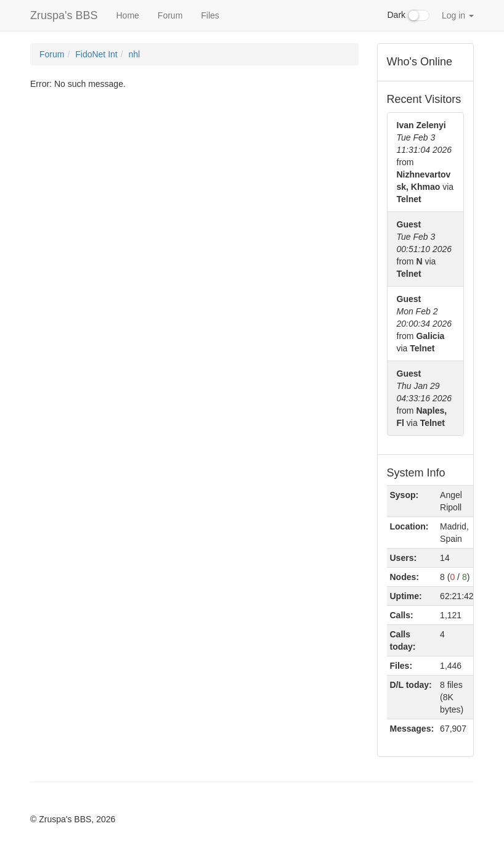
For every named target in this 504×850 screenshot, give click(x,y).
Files (210, 15)
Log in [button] (458, 15)
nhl (135, 54)
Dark (408, 15)
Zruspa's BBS (64, 15)
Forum (170, 15)
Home (127, 15)
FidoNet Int (96, 54)
